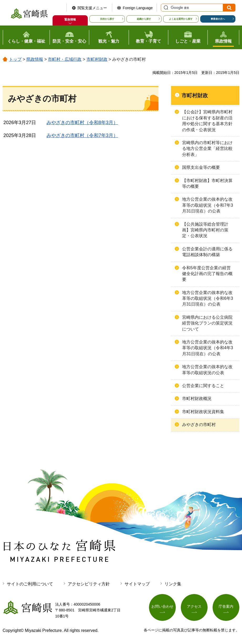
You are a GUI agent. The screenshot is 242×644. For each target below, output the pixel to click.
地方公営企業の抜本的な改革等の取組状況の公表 (207, 370)
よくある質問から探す (181, 19)
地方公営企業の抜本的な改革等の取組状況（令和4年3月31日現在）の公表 (208, 348)
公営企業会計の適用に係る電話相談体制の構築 (207, 252)
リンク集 (173, 584)
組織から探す (144, 19)
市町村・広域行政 (65, 59)
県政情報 (35, 59)
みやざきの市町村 (199, 425)
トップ (15, 59)
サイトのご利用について (30, 584)
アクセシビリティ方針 (89, 584)
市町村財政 (97, 59)
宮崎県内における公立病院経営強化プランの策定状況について (207, 323)
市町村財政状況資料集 (203, 412)
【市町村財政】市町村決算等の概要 (207, 183)
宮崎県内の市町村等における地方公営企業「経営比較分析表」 (207, 149)
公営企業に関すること (203, 386)
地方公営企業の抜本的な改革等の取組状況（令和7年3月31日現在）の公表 (208, 205)
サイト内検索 (165, 8)
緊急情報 (70, 19)
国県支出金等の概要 (201, 167)
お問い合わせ (162, 606)
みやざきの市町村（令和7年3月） (82, 135)
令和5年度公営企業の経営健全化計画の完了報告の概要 (207, 274)
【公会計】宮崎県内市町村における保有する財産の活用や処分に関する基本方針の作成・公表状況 (207, 121)
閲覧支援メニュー (92, 8)
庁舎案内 (226, 606)
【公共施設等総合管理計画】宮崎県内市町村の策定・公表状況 (205, 230)
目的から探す (107, 19)
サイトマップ (137, 584)
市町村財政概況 (197, 399)
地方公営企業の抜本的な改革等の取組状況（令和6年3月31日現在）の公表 (208, 298)
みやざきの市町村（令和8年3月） (82, 123)
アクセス (194, 606)
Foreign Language (138, 8)
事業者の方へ (218, 19)
